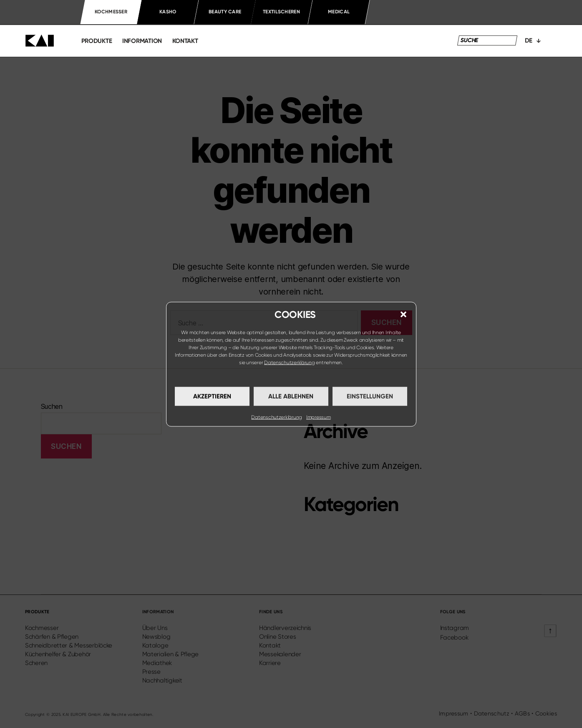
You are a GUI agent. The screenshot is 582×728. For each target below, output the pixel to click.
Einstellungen (370, 396)
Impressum (319, 417)
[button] (403, 314)
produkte (97, 41)
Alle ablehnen (291, 396)
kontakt (185, 41)
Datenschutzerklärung (290, 362)
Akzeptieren (212, 396)
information (142, 41)
